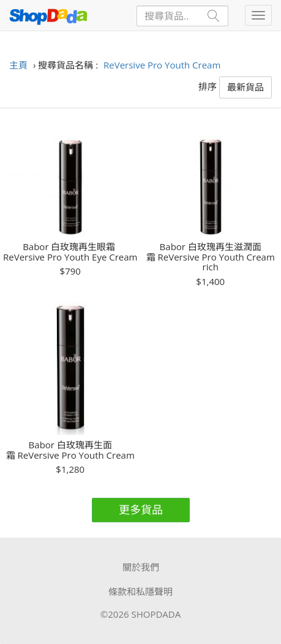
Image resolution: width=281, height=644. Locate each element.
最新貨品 (245, 87)
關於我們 (141, 567)
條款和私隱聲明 (140, 591)
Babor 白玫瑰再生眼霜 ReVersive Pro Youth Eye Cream (70, 252)
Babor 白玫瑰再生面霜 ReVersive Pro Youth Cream (70, 450)
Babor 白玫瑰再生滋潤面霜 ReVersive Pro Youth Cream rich (211, 257)
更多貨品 (141, 509)
